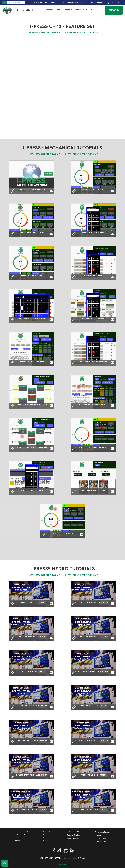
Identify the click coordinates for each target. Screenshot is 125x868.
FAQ (69, 842)
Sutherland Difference (76, 832)
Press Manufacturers (103, 832)
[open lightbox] (32, 177)
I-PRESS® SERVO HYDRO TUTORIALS (81, 33)
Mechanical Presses (22, 835)
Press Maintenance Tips (54, 3)
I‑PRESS (59, 10)
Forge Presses (19, 838)
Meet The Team (73, 838)
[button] (88, 10)
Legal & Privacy (79, 858)
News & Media (37, 3)
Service (68, 10)
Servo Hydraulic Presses (24, 832)
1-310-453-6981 (101, 841)
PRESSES (49, 10)
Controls (17, 841)
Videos (78, 10)
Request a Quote (50, 832)
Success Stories (73, 835)
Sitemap (98, 835)
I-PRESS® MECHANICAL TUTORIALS (44, 33)
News (45, 841)
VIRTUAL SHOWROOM (95, 3)
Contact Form (100, 838)
